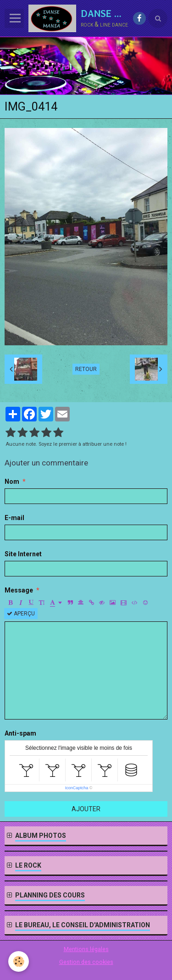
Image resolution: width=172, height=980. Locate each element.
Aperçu (21, 614)
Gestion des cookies (86, 962)
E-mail (14, 518)
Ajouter (86, 809)
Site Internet (23, 554)
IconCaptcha (77, 788)
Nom (12, 482)
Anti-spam (20, 733)
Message (19, 590)
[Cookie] (19, 961)
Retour (86, 369)
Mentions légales (86, 949)
